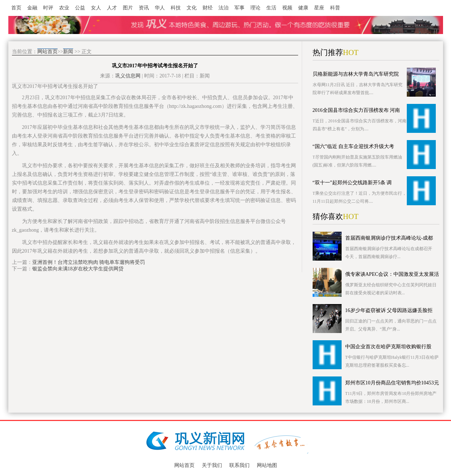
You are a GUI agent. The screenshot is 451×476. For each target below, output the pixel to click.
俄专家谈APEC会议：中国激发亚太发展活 (392, 274)
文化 (192, 8)
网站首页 (47, 52)
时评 (48, 8)
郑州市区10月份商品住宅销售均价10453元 (392, 383)
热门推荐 (328, 52)
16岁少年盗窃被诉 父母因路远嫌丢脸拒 (389, 310)
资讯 (144, 8)
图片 (128, 8)
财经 (208, 8)
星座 (319, 8)
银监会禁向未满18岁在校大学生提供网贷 (78, 269)
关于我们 (212, 465)
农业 (64, 8)
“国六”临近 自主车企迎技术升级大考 (354, 146)
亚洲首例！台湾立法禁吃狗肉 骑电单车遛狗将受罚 (89, 262)
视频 (287, 8)
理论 (255, 8)
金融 (32, 8)
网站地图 (267, 465)
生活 (271, 8)
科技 (176, 8)
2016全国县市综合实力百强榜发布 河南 (356, 110)
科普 (335, 8)
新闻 (68, 52)
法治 (224, 8)
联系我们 (239, 465)
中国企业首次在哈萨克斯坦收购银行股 (388, 347)
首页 (16, 8)
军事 (239, 8)
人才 (112, 8)
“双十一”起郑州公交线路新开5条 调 (352, 183)
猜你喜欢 (328, 216)
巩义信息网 (128, 76)
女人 (96, 8)
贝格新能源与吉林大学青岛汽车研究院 (356, 74)
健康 (303, 8)
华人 (160, 8)
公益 (80, 8)
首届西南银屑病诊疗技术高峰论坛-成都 (389, 238)
